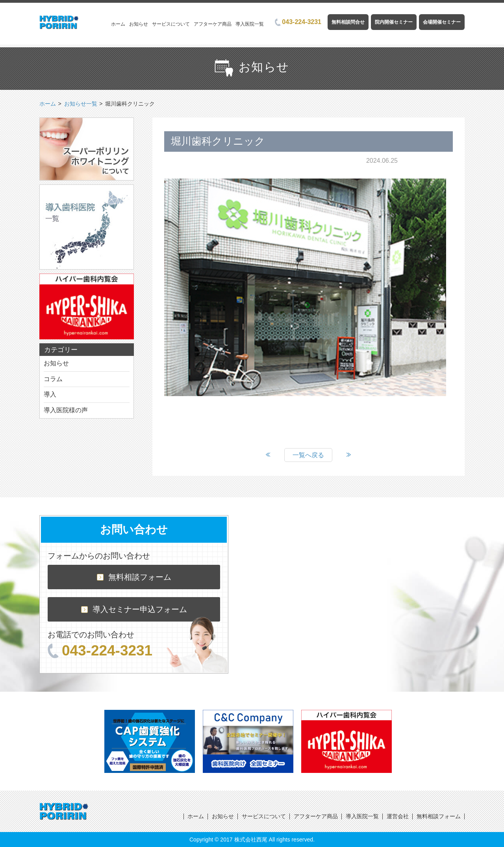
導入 (50, 394)
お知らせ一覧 (81, 104)
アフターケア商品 (213, 24)
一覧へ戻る (308, 455)
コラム (53, 379)
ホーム (118, 24)
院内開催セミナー (394, 22)
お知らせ (139, 24)
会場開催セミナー (442, 22)
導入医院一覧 (250, 24)
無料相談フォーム (134, 577)
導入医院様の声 (66, 410)
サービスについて (171, 24)
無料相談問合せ (348, 22)
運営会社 (398, 816)
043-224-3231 (298, 22)
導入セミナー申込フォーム (134, 609)
